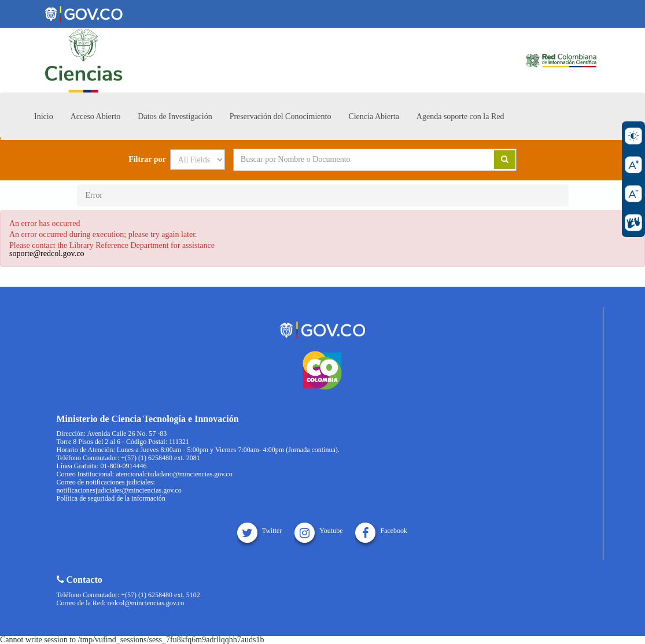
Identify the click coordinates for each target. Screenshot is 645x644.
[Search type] (198, 160)
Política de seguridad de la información (111, 498)
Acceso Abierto (96, 116)
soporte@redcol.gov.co (47, 253)
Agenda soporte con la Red (460, 116)
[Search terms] (349, 160)
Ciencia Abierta (373, 116)
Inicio (44, 116)
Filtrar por (147, 160)
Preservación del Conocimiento (281, 116)
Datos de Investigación (175, 116)
